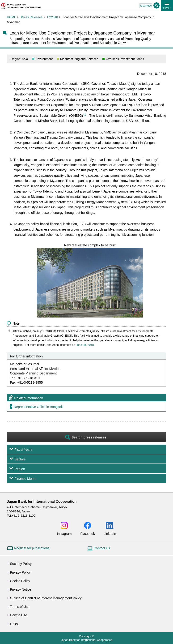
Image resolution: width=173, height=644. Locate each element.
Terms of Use (20, 607)
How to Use (18, 615)
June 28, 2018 (85, 345)
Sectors (20, 459)
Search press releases (89, 437)
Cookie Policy (20, 581)
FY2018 (53, 17)
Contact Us (102, 548)
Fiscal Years (23, 450)
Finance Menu (25, 479)
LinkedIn (110, 534)
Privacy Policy (20, 572)
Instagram (64, 534)
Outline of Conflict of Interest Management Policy (46, 598)
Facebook (87, 534)
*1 (85, 115)
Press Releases (32, 17)
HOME (11, 17)
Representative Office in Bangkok (38, 407)
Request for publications (32, 548)
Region (20, 469)
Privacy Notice (20, 589)
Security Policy (21, 564)
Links (14, 624)
